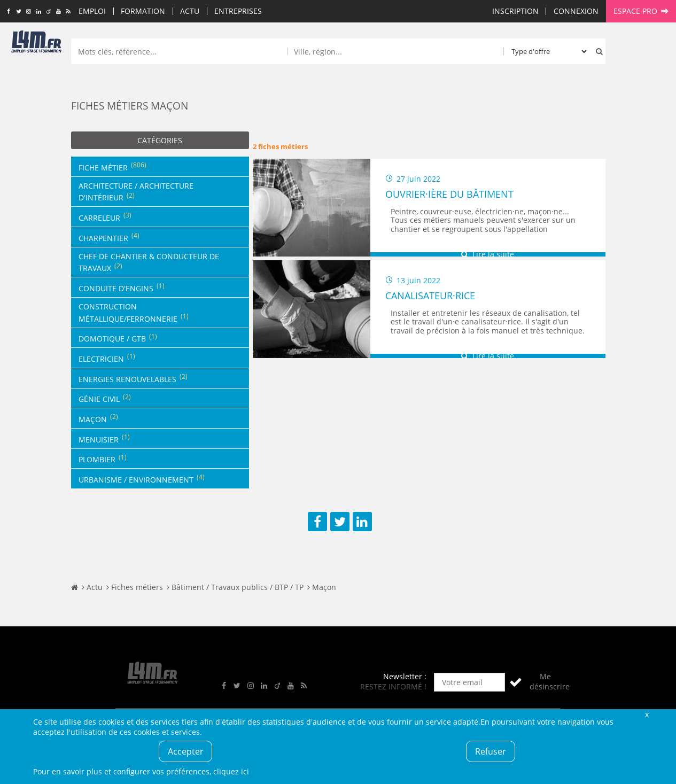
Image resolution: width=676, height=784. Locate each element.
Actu (190, 11)
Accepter (186, 751)
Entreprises (238, 11)
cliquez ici (231, 771)
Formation (143, 11)
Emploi (92, 11)
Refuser (491, 751)
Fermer (647, 714)
